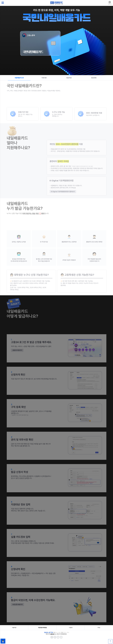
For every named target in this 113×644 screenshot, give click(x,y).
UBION (52, 634)
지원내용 (44, 78)
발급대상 (69, 78)
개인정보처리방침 (42, 628)
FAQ (99, 628)
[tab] (19, 78)
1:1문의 (71, 628)
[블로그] (61, 637)
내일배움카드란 (19, 78)
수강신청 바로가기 (18, 609)
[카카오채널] (55, 637)
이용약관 (14, 628)
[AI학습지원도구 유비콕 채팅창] (3, 641)
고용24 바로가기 (17, 355)
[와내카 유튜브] (58, 637)
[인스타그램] (52, 637)
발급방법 (94, 78)
